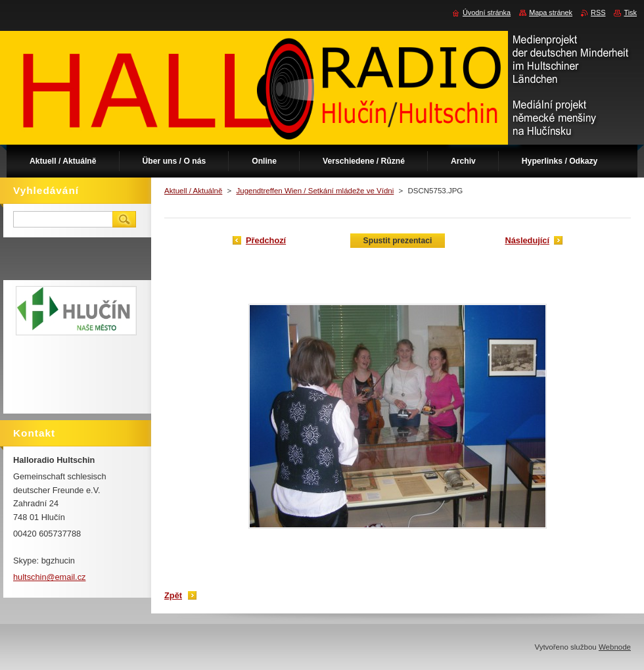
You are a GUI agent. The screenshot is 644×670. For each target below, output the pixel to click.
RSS (598, 12)
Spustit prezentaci (398, 241)
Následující (527, 240)
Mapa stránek (551, 12)
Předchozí (266, 240)
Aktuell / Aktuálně (193, 191)
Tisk (630, 12)
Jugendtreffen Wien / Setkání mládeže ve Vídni (315, 191)
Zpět (173, 595)
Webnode (615, 647)
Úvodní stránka (487, 12)
